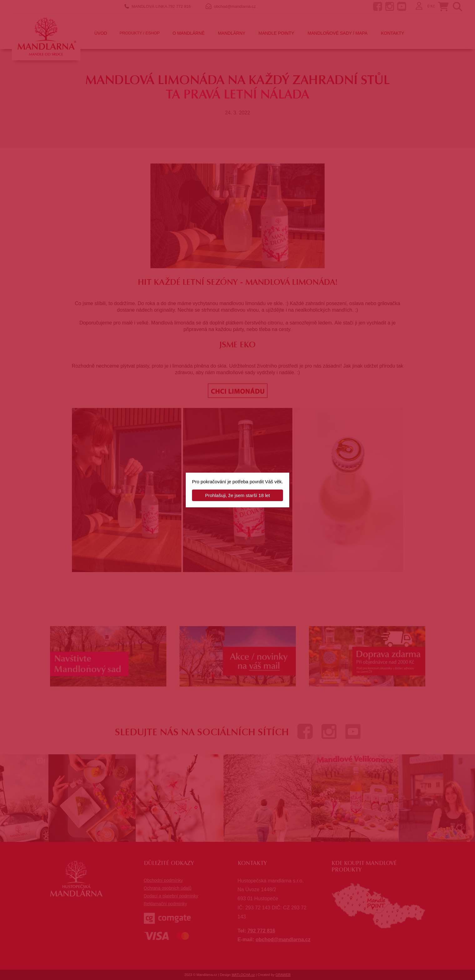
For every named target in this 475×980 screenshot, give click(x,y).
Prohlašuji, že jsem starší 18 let (238, 495)
